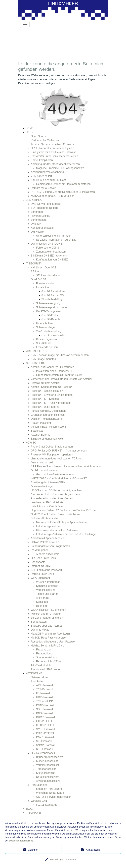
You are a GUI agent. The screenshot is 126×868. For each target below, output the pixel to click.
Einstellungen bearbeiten (63, 860)
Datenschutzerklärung (21, 841)
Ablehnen (33, 850)
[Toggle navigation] (25, 25)
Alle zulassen (93, 850)
